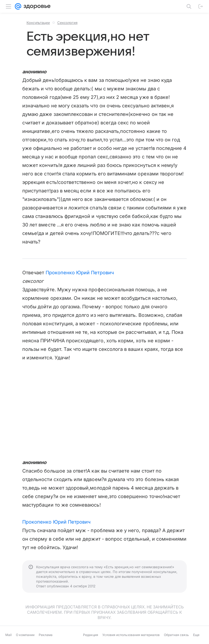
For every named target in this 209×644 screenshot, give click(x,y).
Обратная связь (176, 635)
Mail (8, 635)
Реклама (46, 635)
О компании (25, 635)
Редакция (91, 635)
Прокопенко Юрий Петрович (80, 273)
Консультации (38, 23)
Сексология (67, 23)
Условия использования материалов (131, 635)
